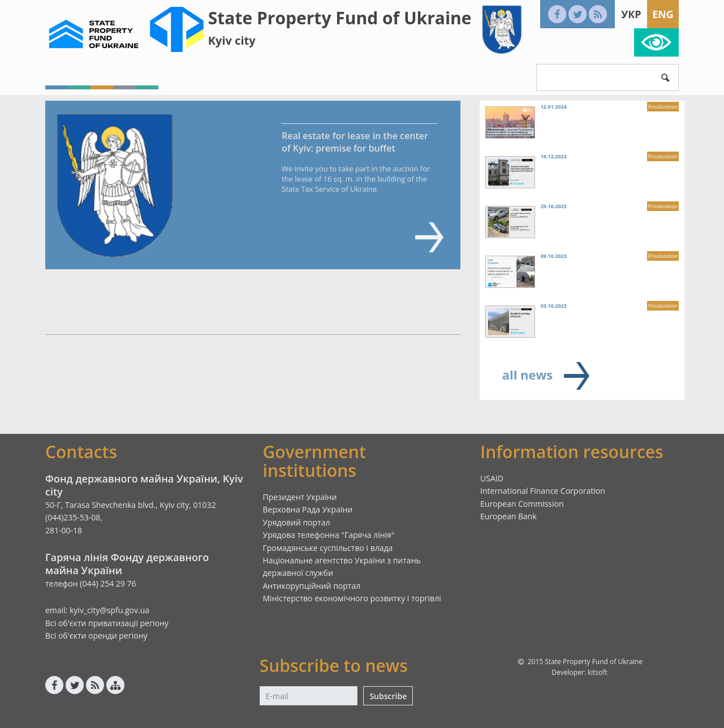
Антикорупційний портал (312, 586)
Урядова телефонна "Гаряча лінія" (329, 535)
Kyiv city (232, 40)
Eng (663, 14)
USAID (492, 478)
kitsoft (598, 672)
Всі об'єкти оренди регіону (96, 636)
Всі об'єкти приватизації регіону (107, 623)
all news (528, 374)
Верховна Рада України (308, 509)
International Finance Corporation (543, 491)
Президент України (300, 497)
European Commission (522, 504)
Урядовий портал (297, 522)
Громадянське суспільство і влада (328, 548)
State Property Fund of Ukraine (340, 18)
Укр (631, 14)
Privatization (663, 107)
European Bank (508, 516)
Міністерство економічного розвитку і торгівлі (352, 598)
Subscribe (388, 696)
